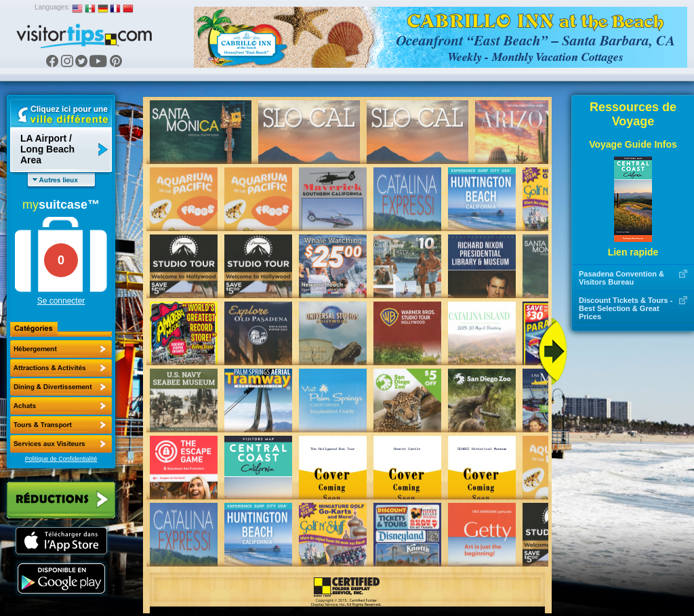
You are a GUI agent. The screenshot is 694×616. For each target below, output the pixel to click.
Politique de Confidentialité (61, 459)
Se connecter (61, 301)
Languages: (52, 7)
